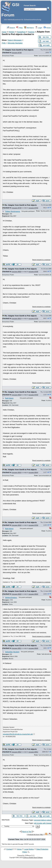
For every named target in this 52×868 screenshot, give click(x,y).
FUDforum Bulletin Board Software (33, 858)
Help (20, 28)
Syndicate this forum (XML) (35, 835)
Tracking (31, 32)
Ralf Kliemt (9, 398)
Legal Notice (29, 849)
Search (11, 28)
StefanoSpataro (11, 598)
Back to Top (27, 832)
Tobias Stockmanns (13, 211)
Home (47, 28)
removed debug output (42, 820)
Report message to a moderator (41, 196)
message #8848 (17, 594)
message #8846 (17, 525)
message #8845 (17, 473)
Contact (9, 849)
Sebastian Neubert (12, 652)
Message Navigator (15, 43)
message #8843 (17, 319)
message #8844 (17, 395)
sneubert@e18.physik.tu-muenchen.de (18, 734)
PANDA (12, 32)
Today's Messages (14, 40)
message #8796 (17, 53)
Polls (4, 43)
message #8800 (17, 272)
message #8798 (17, 208)
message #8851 (17, 648)
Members (29, 28)
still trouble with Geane (43, 823)
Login (39, 28)
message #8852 (17, 752)
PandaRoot (21, 32)
